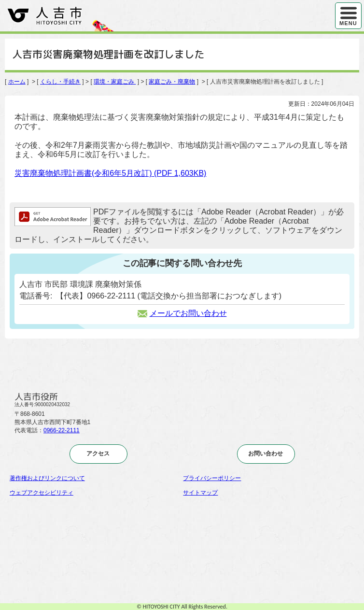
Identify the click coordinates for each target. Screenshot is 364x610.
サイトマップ (200, 493)
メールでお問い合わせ (182, 313)
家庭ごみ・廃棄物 (172, 82)
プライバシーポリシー (212, 478)
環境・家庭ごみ (115, 82)
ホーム (17, 82)
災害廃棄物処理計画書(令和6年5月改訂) (110, 173)
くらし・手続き (60, 82)
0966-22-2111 (62, 430)
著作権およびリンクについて (47, 478)
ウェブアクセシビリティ (42, 493)
